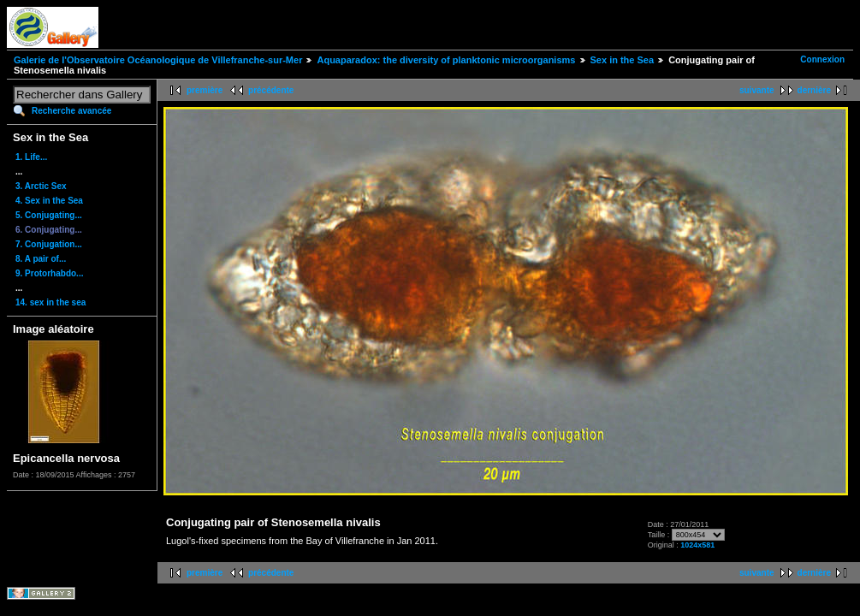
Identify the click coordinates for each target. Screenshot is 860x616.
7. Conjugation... (49, 244)
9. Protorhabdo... (49, 273)
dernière (814, 90)
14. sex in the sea (50, 302)
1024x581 (697, 545)
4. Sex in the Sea (49, 201)
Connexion (822, 59)
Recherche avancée (71, 111)
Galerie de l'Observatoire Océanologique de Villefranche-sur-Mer (158, 60)
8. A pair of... (41, 259)
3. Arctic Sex (41, 186)
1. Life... (31, 157)
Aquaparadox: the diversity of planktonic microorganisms (446, 60)
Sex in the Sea (623, 60)
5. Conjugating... (49, 215)
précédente (271, 90)
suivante (757, 90)
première (205, 90)
